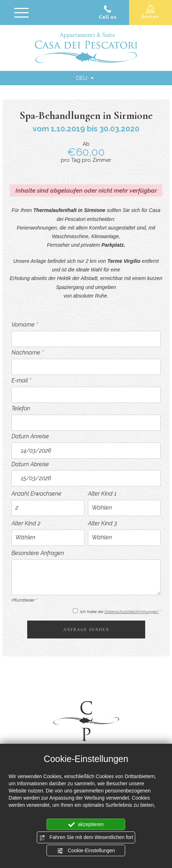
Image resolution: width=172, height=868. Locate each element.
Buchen (151, 12)
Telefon (21, 408)
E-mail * (21, 380)
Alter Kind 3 (102, 523)
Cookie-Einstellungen (86, 851)
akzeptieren (86, 825)
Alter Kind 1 (102, 494)
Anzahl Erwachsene (36, 494)
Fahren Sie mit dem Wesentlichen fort (86, 838)
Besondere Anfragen (38, 553)
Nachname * (28, 353)
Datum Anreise (30, 436)
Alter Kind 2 (26, 523)
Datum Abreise (30, 464)
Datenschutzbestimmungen (132, 612)
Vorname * (25, 325)
